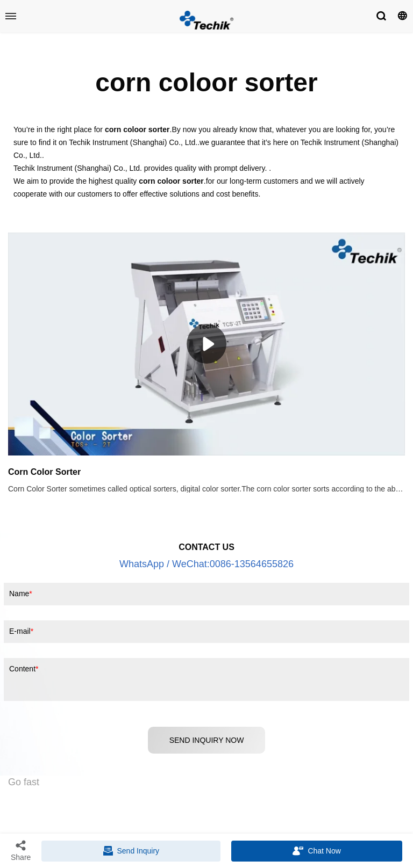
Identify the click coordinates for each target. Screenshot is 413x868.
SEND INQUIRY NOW (207, 740)
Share (21, 850)
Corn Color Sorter (44, 472)
